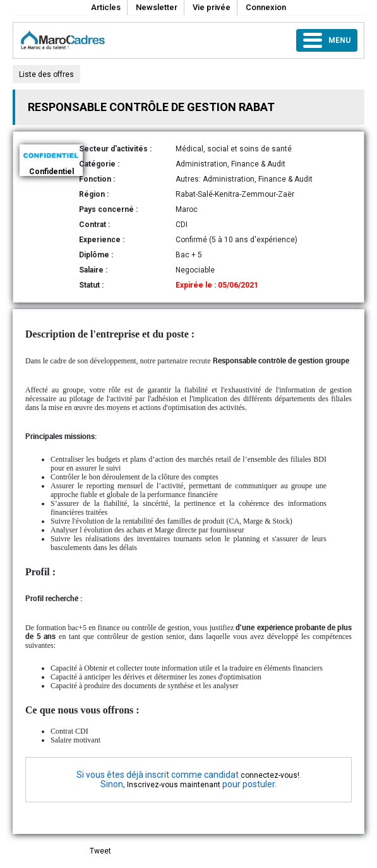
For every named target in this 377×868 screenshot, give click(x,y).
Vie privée (212, 7)
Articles (106, 7)
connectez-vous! (270, 775)
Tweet (100, 851)
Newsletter (157, 7)
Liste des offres (46, 74)
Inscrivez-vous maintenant (174, 785)
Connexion (266, 7)
